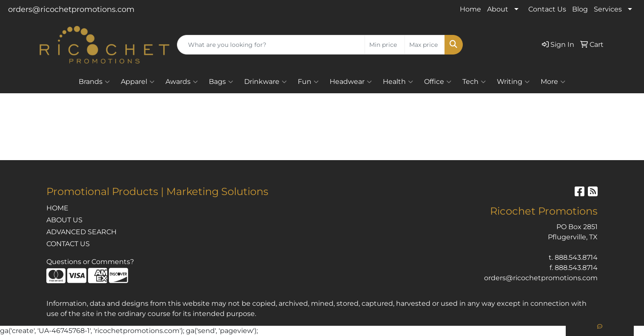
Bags (221, 82)
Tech (474, 82)
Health (398, 82)
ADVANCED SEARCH (81, 232)
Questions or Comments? (90, 262)
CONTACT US (68, 244)
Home (470, 9)
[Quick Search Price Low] (385, 45)
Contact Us (547, 9)
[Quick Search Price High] (425, 45)
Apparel (138, 82)
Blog (580, 9)
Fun (308, 82)
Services (608, 9)
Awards (182, 82)
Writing (513, 82)
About (498, 9)
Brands (94, 82)
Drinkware (265, 82)
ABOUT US (64, 220)
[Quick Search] (271, 45)
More (553, 82)
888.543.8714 (576, 257)
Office (438, 82)
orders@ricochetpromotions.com (71, 9)
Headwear (351, 82)
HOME (57, 208)
